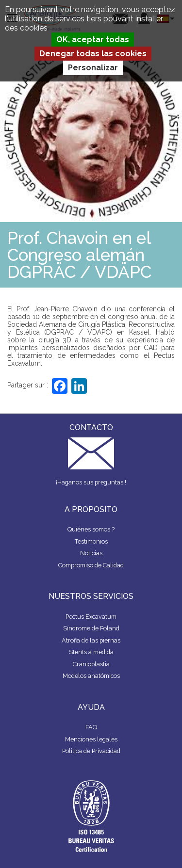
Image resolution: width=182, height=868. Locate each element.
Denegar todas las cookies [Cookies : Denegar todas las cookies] (93, 54)
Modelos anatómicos (91, 676)
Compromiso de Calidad (91, 565)
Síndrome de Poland (91, 628)
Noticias (91, 553)
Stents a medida (91, 652)
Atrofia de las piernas (91, 640)
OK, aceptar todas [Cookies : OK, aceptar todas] (93, 40)
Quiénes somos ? (91, 529)
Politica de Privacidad (91, 751)
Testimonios (91, 541)
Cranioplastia (91, 664)
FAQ (91, 727)
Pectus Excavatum (91, 617)
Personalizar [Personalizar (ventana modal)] (93, 68)
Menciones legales (91, 739)
